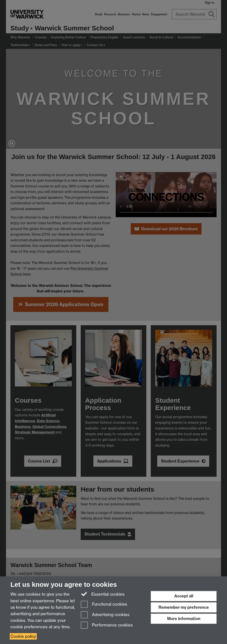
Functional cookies (104, 605)
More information (184, 619)
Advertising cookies (105, 615)
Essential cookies (103, 594)
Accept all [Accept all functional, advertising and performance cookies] (184, 596)
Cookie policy (23, 636)
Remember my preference (184, 607)
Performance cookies (107, 625)
